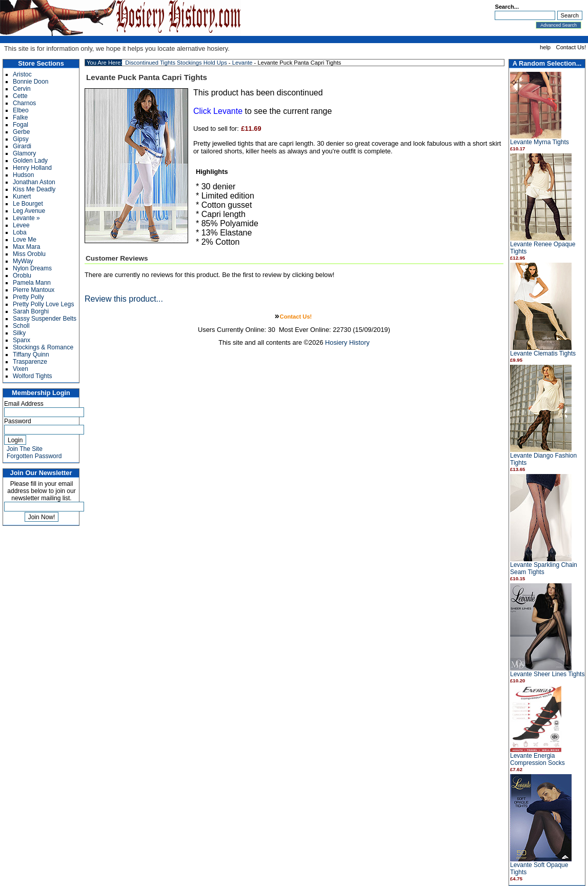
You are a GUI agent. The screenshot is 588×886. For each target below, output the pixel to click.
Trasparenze (30, 362)
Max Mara (26, 247)
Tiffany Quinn (31, 355)
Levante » (26, 218)
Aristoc (22, 74)
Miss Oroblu (29, 254)
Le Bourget (28, 204)
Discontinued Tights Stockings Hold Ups (176, 63)
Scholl (21, 326)
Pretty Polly (28, 297)
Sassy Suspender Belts (45, 319)
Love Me (25, 240)
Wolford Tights (32, 376)
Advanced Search (559, 25)
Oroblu (22, 275)
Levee (21, 225)
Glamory (24, 153)
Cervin (22, 89)
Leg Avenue (29, 211)
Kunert (22, 196)
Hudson (23, 175)
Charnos (24, 103)
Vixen (21, 369)
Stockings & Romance (43, 347)
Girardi (22, 146)
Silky (19, 333)
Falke (20, 117)
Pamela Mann (32, 283)
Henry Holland (32, 168)
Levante (242, 63)
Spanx (22, 340)
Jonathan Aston (34, 182)
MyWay (23, 261)
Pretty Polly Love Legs (43, 304)
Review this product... (124, 299)
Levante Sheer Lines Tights (547, 674)
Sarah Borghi (31, 311)
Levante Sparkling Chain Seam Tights (544, 568)
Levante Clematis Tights (543, 353)
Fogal (21, 125)
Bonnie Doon (31, 82)
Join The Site (25, 449)
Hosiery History (347, 342)
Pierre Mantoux (34, 290)
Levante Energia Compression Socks (538, 759)
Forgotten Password (34, 456)
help (545, 47)
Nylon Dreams (32, 268)
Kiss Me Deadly (34, 189)
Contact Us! (571, 47)
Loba (20, 232)
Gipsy (21, 139)
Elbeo (21, 110)
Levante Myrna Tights (540, 142)
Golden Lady (30, 161)
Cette (20, 96)
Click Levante (218, 111)
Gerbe (21, 132)
